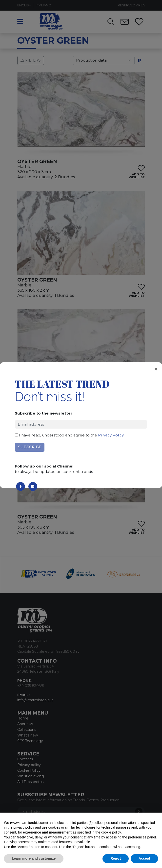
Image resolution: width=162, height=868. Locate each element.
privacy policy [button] (24, 827)
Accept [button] (144, 858)
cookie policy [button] (111, 832)
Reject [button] (116, 858)
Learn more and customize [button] (34, 858)
